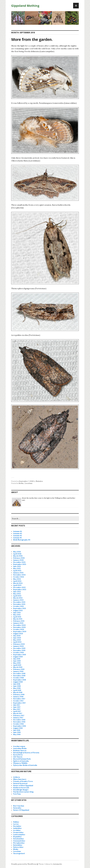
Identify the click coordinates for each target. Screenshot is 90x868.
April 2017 (17, 711)
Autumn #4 (18, 531)
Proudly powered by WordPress (24, 864)
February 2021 (19, 621)
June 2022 (17, 592)
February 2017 (19, 716)
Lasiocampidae (19, 835)
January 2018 (18, 697)
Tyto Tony (17, 794)
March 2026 (18, 556)
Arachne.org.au (19, 746)
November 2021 (19, 604)
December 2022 (19, 587)
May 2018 (17, 688)
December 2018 (19, 674)
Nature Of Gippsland (21, 810)
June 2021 (17, 613)
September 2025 (20, 564)
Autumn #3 (18, 534)
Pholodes (39, 481)
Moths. (21, 483)
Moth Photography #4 (22, 540)
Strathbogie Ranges (21, 790)
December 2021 (19, 602)
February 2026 (19, 558)
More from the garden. (32, 39)
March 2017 (18, 713)
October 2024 (19, 577)
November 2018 (19, 676)
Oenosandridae (19, 841)
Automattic (57, 864)
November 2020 (19, 627)
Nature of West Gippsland (23, 786)
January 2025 (18, 573)
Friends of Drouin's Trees (23, 781)
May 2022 (17, 594)
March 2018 (18, 692)
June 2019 (17, 661)
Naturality (17, 808)
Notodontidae (19, 839)
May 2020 (17, 640)
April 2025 (17, 571)
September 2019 (20, 655)
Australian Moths (20, 748)
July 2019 (17, 659)
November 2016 (19, 722)
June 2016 (17, 732)
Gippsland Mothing (25, 6)
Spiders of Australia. (21, 761)
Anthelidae (17, 828)
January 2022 (18, 600)
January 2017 (18, 718)
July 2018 (17, 684)
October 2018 (18, 678)
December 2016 (19, 720)
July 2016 (17, 730)
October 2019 (18, 653)
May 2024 (17, 579)
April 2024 (17, 581)
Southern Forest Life (21, 788)
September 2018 (20, 680)
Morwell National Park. (22, 759)
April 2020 (17, 642)
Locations (28, 483)
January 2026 (18, 560)
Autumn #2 (18, 536)
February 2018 (19, 695)
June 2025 (17, 566)
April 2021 (17, 617)
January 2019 (18, 671)
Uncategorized (19, 853)
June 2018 (17, 686)
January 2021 (18, 623)
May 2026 (17, 552)
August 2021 (18, 611)
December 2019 (19, 648)
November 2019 (19, 650)
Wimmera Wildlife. (20, 763)
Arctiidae (17, 830)
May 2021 (17, 615)
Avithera (17, 777)
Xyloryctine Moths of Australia (25, 765)
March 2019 (18, 667)
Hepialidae (17, 837)
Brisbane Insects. (20, 751)
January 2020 (18, 646)
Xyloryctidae (18, 847)
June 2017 (17, 707)
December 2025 (19, 562)
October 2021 (18, 606)
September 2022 (20, 590)
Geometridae (18, 832)
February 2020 (19, 644)
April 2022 (17, 596)
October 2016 (18, 724)
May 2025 (17, 569)
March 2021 (18, 619)
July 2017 (17, 705)
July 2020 (17, 636)
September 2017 (19, 703)
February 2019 (19, 669)
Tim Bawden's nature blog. (23, 792)
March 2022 (18, 598)
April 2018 (17, 690)
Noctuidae (17, 826)
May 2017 (17, 709)
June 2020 (17, 638)
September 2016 (20, 726)
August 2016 (18, 728)
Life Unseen (18, 757)
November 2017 (19, 699)
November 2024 (19, 575)
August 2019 (18, 657)
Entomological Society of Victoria (26, 753)
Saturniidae (18, 845)
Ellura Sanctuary (20, 779)
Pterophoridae (19, 843)
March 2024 (18, 583)
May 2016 (17, 734)
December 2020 (19, 625)
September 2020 (20, 632)
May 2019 (17, 663)
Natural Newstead (20, 783)
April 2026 (17, 554)
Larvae (16, 824)
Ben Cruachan (19, 806)
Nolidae (16, 822)
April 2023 (17, 585)
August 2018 (18, 682)
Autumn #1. (18, 538)
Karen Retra (18, 755)
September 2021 (20, 608)
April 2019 (17, 665)
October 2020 (19, 629)
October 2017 (18, 701)
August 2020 (18, 634)
